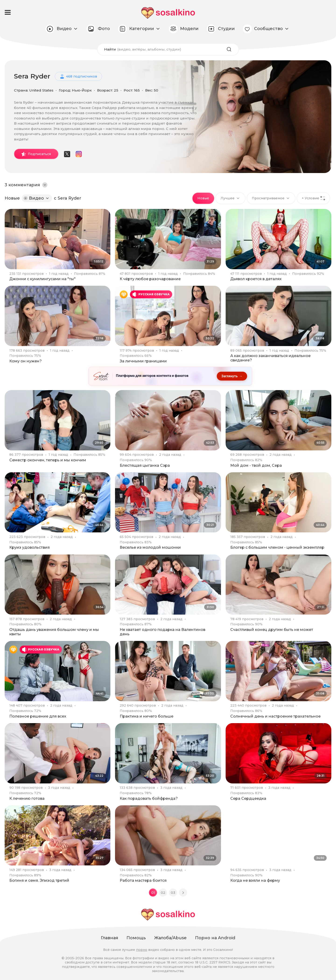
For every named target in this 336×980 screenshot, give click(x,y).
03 (173, 893)
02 (163, 893)
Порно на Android (215, 938)
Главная (109, 938)
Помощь (136, 938)
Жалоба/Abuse (170, 938)
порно (142, 950)
